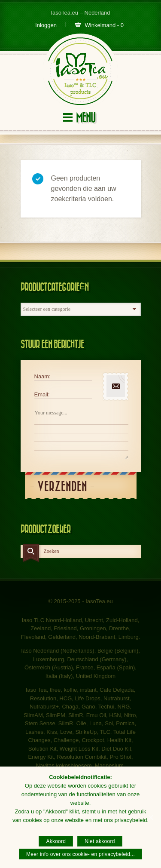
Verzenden (62, 487)
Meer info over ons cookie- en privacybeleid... (80, 854)
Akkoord (56, 841)
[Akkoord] (150, 817)
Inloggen (46, 25)
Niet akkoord (100, 841)
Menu (86, 118)
